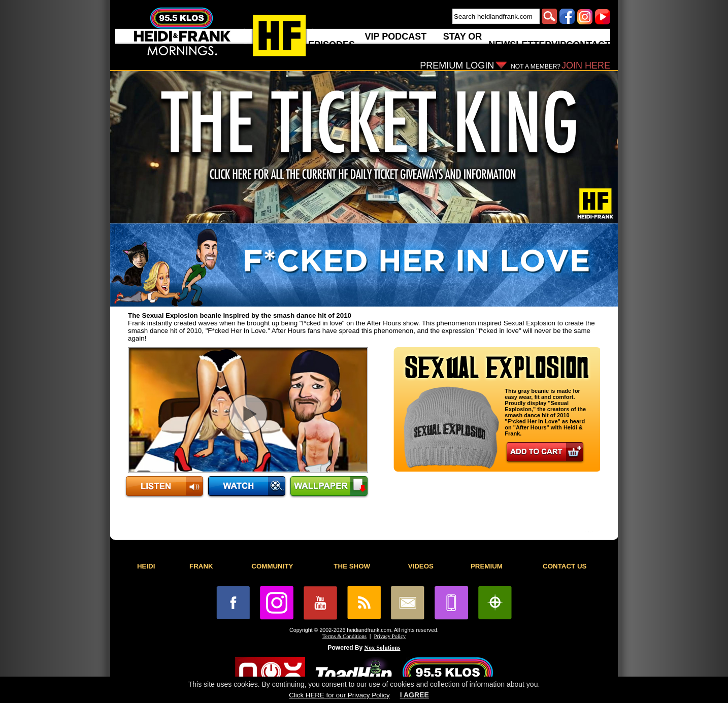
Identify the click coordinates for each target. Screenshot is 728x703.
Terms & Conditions (344, 636)
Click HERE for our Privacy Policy (339, 695)
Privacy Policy (390, 636)
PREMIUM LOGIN (457, 65)
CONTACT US (565, 566)
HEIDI (146, 566)
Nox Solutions (383, 648)
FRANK (201, 566)
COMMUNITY (272, 566)
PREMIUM (487, 566)
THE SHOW (352, 566)
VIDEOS (421, 566)
